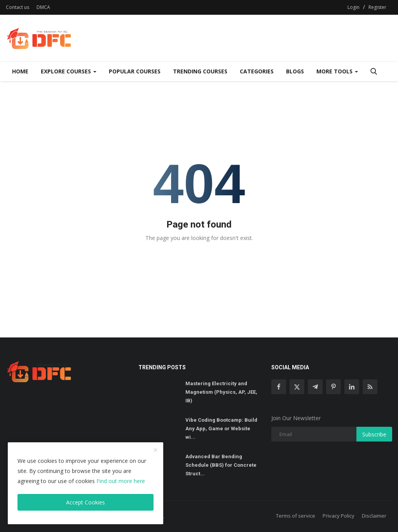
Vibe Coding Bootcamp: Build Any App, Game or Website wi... (221, 429)
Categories (257, 71)
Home (20, 71)
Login (353, 7)
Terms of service (296, 516)
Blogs (295, 71)
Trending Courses (200, 71)
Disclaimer (374, 516)
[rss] (370, 387)
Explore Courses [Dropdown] (69, 71)
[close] (155, 450)
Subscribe (374, 434)
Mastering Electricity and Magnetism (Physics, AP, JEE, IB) (221, 392)
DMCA (43, 7)
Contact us (17, 7)
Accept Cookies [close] (86, 502)
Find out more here (121, 481)
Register (377, 7)
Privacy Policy (339, 516)
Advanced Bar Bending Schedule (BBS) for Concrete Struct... (221, 465)
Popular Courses (135, 71)
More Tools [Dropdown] (337, 71)
